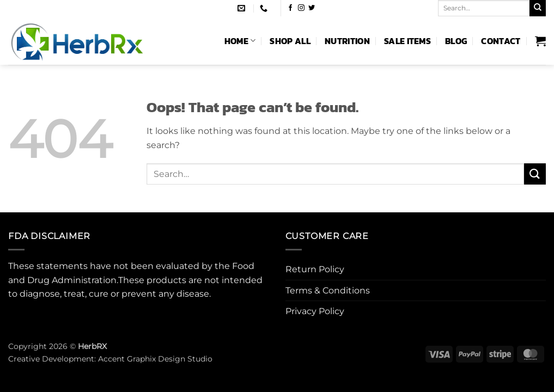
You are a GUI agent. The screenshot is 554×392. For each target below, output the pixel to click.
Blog (456, 41)
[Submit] (538, 8)
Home (240, 41)
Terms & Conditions (328, 290)
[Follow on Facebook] (290, 8)
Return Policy (315, 269)
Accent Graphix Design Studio (155, 359)
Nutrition (347, 41)
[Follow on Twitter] (312, 8)
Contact (501, 41)
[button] (540, 41)
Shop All (290, 41)
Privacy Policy (315, 311)
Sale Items (407, 41)
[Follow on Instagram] (301, 8)
